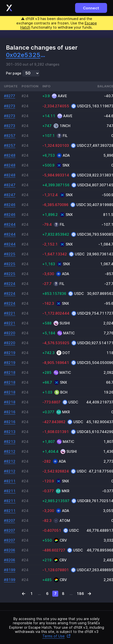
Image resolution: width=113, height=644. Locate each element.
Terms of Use (56, 636)
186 (80, 594)
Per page (14, 73)
